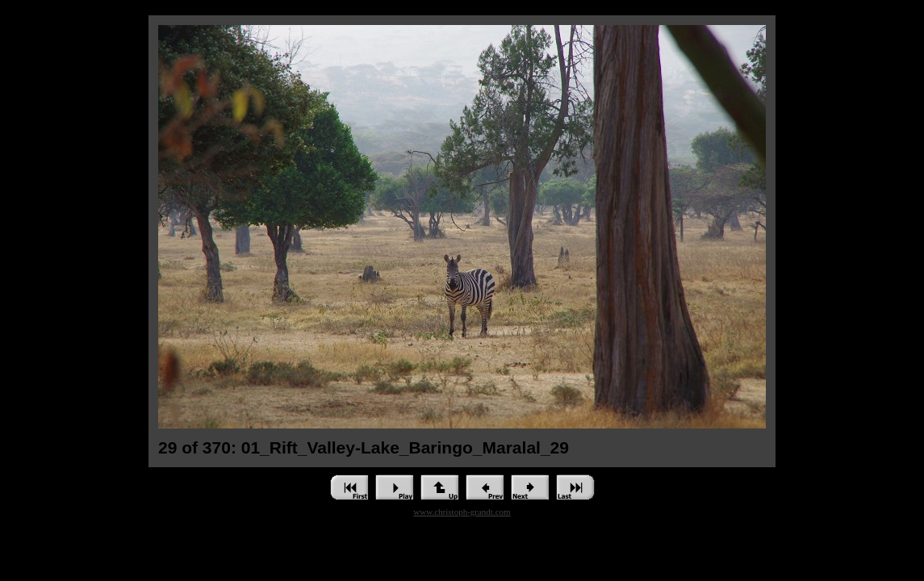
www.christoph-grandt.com (462, 512)
